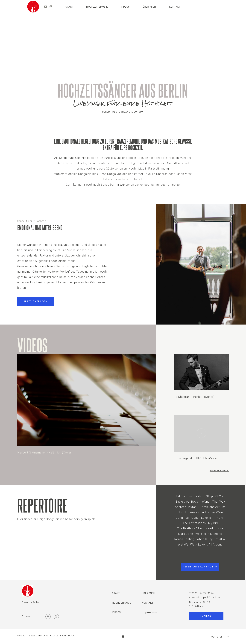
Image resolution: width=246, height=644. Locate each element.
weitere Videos (219, 471)
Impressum (149, 612)
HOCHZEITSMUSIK (97, 7)
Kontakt (175, 7)
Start (69, 7)
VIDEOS (125, 7)
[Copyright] (123, 637)
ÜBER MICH (149, 7)
